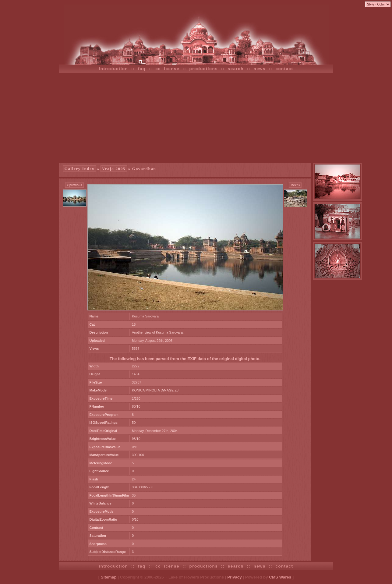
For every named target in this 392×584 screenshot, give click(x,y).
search (236, 69)
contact (284, 69)
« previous (74, 185)
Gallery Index (79, 169)
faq (142, 69)
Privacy (234, 577)
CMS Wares (280, 577)
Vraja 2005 (114, 169)
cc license (167, 69)
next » (295, 185)
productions (204, 69)
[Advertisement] (196, 117)
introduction (114, 69)
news (260, 69)
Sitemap (109, 577)
